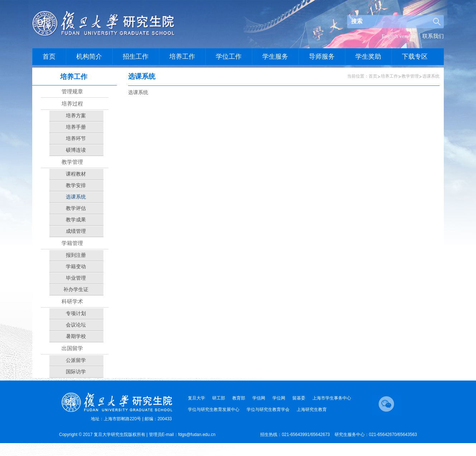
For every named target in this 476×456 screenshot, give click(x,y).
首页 (373, 76)
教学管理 (410, 76)
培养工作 (389, 76)
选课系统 (431, 76)
